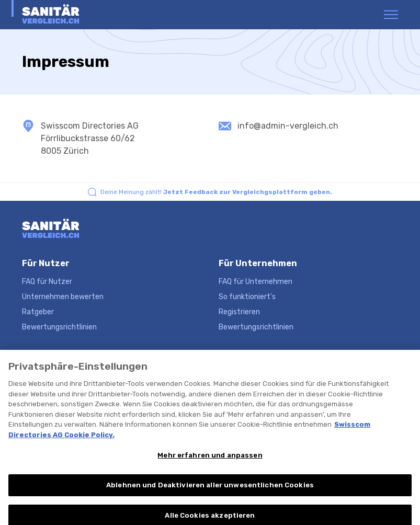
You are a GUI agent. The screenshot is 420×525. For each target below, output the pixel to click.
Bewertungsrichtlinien (59, 327)
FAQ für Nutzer (47, 282)
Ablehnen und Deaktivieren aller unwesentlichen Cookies (210, 490)
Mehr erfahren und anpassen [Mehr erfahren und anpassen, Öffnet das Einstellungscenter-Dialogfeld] (210, 460)
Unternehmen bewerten (63, 297)
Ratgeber (38, 312)
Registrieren (239, 312)
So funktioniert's (247, 297)
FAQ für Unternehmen (256, 282)
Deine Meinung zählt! (216, 192)
